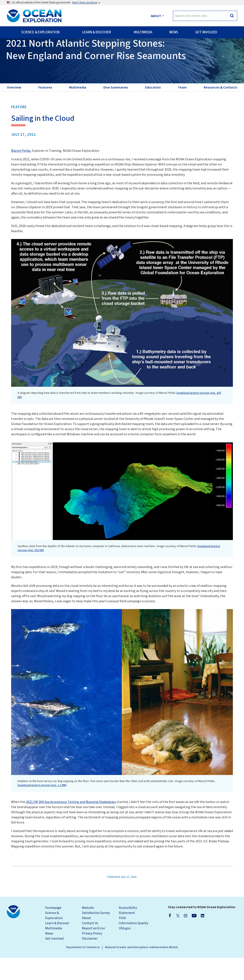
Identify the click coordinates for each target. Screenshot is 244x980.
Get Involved (54, 961)
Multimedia (54, 950)
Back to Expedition (25, 49)
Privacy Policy (92, 956)
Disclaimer (90, 961)
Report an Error (94, 950)
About (86, 940)
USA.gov (125, 950)
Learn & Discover (57, 945)
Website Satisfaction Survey (96, 933)
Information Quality (134, 945)
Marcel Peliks (21, 173)
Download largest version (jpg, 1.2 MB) (42, 807)
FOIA (122, 940)
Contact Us (90, 945)
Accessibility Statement (128, 933)
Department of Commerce (83, 970)
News (49, 956)
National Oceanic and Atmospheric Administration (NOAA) (141, 970)
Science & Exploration (54, 938)
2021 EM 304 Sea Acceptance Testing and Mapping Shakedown (71, 824)
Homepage (53, 930)
